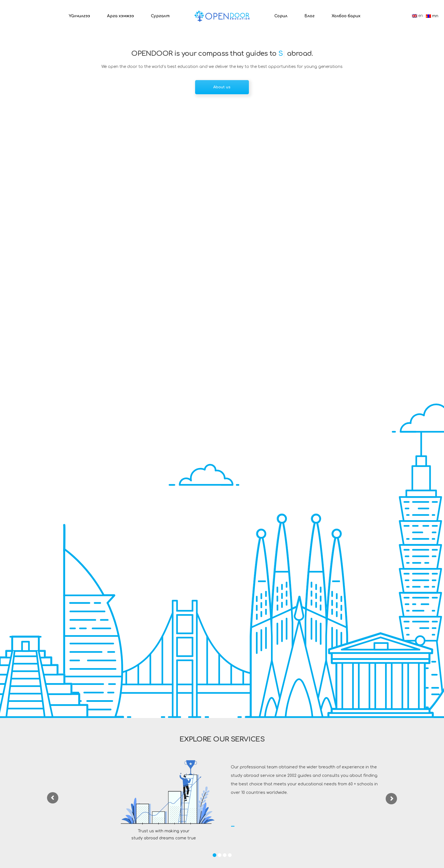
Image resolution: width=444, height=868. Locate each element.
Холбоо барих (346, 16)
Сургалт (160, 16)
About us (222, 87)
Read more (252, 828)
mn (432, 16)
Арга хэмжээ (120, 16)
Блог (309, 16)
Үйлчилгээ (79, 16)
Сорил (281, 16)
